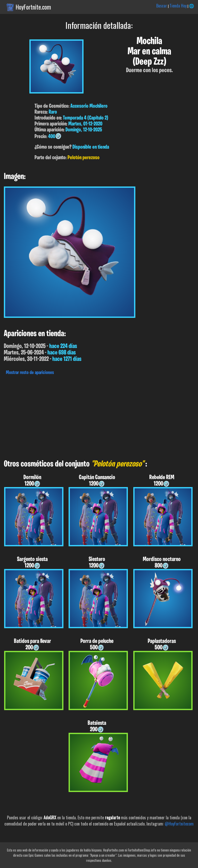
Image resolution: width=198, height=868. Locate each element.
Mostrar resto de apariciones (30, 373)
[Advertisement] (99, 416)
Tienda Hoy (178, 6)
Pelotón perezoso (84, 158)
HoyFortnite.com (33, 7)
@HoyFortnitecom (179, 824)
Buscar (162, 6)
